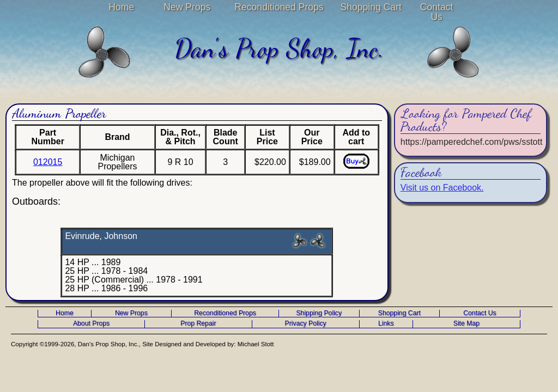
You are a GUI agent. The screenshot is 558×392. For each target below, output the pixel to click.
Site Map (466, 324)
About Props (91, 324)
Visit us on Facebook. (442, 188)
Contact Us (437, 12)
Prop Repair (198, 324)
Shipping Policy (319, 313)
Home (121, 7)
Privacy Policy (306, 324)
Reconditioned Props (279, 7)
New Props (187, 7)
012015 (48, 162)
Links (386, 324)
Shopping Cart (371, 7)
